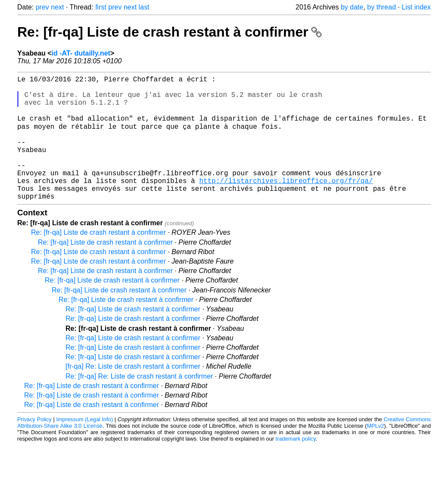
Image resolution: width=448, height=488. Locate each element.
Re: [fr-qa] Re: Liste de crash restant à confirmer (139, 403)
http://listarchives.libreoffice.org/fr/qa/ (286, 204)
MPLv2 (376, 452)
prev (42, 7)
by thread (381, 7)
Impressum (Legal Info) (84, 446)
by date (352, 7)
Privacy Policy (34, 446)
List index (416, 7)
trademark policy (296, 465)
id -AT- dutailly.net (81, 53)
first (101, 7)
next (57, 7)
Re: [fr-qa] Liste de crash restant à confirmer (170, 32)
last (144, 7)
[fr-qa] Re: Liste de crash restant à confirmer (133, 393)
